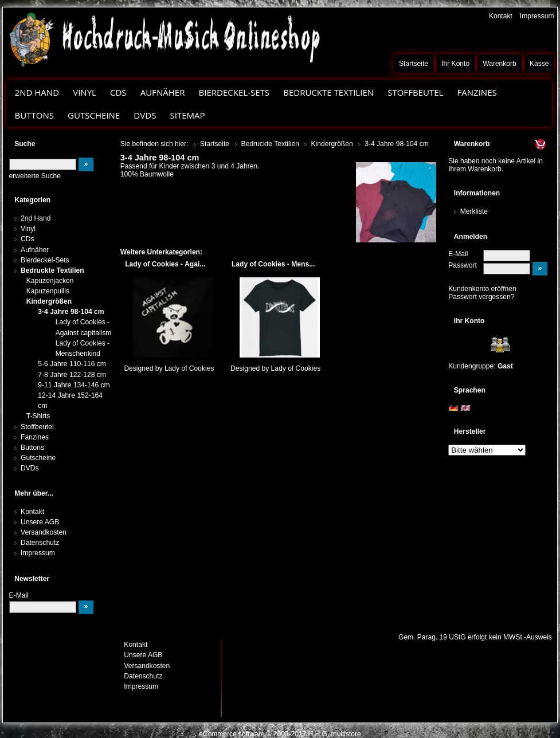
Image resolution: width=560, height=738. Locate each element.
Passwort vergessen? (481, 297)
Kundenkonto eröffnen (482, 289)
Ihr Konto (455, 64)
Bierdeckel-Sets (234, 92)
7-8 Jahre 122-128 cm (72, 375)
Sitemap (187, 115)
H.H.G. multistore (335, 734)
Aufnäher (163, 92)
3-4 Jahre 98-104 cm (71, 312)
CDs (118, 92)
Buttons (34, 115)
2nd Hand (37, 92)
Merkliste (474, 211)
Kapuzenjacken (50, 281)
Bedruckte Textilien (328, 92)
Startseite (414, 64)
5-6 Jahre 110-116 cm (72, 364)
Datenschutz (40, 543)
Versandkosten (44, 532)
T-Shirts (38, 416)
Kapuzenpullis (48, 291)
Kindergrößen (49, 301)
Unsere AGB (40, 522)
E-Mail (458, 254)
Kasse (539, 64)
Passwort (463, 265)
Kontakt (501, 16)
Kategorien (32, 200)
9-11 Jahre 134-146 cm (74, 385)
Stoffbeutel (415, 92)
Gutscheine (94, 115)
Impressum (537, 16)
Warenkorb (500, 64)
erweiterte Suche (35, 176)
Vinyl (85, 92)
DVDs (145, 115)
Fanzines (477, 92)
